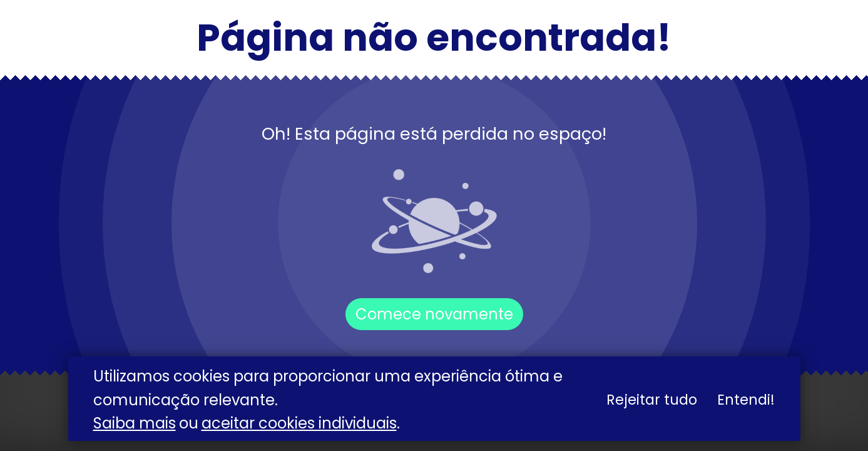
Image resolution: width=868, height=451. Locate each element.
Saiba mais (135, 423)
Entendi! (746, 400)
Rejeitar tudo (652, 400)
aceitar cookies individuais (299, 423)
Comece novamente (434, 314)
